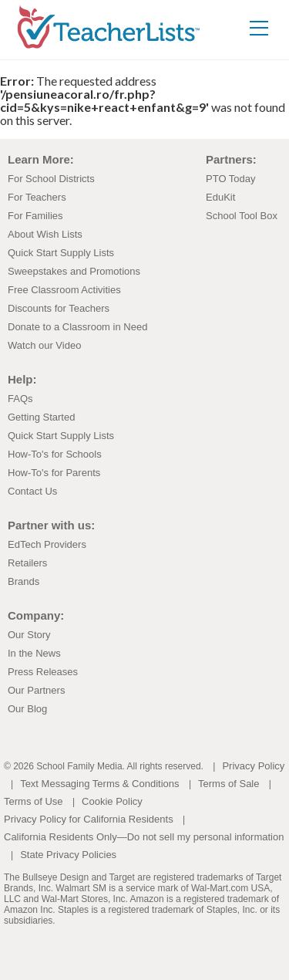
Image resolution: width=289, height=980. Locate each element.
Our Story (29, 635)
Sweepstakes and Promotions (74, 271)
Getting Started (41, 417)
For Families (35, 216)
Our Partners (36, 690)
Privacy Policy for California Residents (89, 819)
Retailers (27, 563)
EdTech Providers (47, 544)
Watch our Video (44, 345)
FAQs (20, 399)
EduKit (220, 197)
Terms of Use (34, 801)
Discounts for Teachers (59, 308)
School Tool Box (242, 216)
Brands (24, 581)
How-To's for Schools (55, 454)
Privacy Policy (253, 766)
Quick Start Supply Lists (61, 253)
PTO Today (231, 179)
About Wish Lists (45, 234)
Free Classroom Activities (64, 290)
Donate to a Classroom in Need (77, 327)
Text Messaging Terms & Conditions (99, 784)
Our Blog (27, 709)
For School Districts (51, 179)
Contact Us (32, 491)
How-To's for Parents (54, 473)
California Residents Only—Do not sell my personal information (144, 837)
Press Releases (43, 672)
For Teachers (37, 197)
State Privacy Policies (68, 855)
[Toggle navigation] (259, 27)
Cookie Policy (112, 801)
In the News (34, 653)
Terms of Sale (229, 784)
